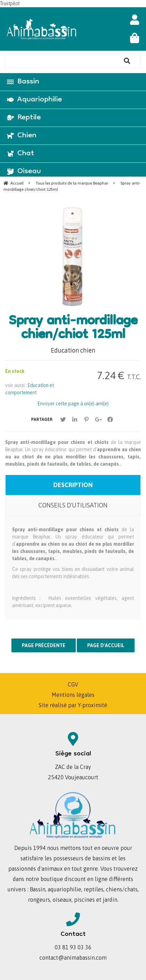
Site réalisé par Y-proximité (73, 705)
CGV (73, 684)
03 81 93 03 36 (73, 947)
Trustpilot (10, 3)
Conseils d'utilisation (73, 505)
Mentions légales (73, 695)
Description (73, 485)
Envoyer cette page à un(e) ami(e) (73, 404)
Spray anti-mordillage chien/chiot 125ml (73, 329)
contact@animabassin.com (73, 958)
